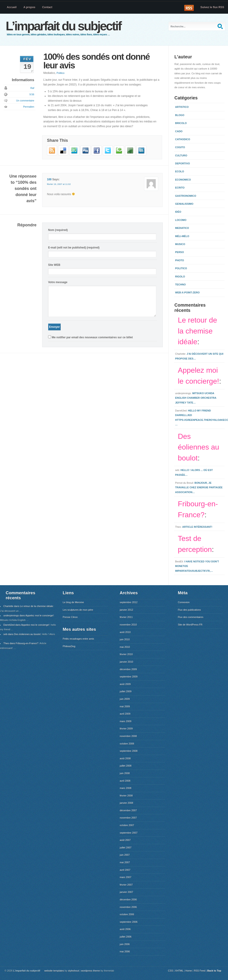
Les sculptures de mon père (78, 610)
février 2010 (126, 654)
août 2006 (125, 929)
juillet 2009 (126, 691)
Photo (180, 260)
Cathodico (183, 139)
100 (49, 179)
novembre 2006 (128, 907)
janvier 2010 (126, 662)
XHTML (179, 971)
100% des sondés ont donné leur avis (96, 61)
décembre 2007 (128, 810)
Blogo (180, 115)
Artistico (182, 107)
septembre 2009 (129, 677)
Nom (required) (58, 230)
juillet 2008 (126, 766)
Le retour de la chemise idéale (197, 331)
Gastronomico (186, 196)
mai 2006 (125, 952)
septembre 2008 (129, 751)
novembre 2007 (128, 818)
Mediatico (182, 228)
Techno (180, 284)
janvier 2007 (126, 892)
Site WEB (54, 265)
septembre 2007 (129, 833)
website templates (54, 971)
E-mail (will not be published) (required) (74, 248)
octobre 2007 (127, 825)
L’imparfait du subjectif (63, 26)
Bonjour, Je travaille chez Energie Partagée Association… (199, 487)
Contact (47, 7)
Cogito (180, 147)
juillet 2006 (126, 937)
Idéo (178, 212)
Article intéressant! (197, 527)
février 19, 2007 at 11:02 (59, 184)
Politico (61, 73)
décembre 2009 (128, 669)
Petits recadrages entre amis (78, 639)
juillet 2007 (126, 848)
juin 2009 (125, 699)
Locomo (181, 220)
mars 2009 (126, 721)
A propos (29, 7)
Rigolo (180, 277)
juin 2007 (125, 855)
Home (189, 971)
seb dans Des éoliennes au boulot (22, 634)
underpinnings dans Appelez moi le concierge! (28, 615)
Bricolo (181, 123)
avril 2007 (125, 870)
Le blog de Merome (73, 602)
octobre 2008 (127, 744)
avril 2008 (125, 781)
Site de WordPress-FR (190, 625)
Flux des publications (189, 610)
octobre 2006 (127, 914)
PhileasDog (69, 646)
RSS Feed (199, 971)
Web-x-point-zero (187, 292)
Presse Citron (70, 617)
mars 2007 (126, 877)
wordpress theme (90, 971)
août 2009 (125, 684)
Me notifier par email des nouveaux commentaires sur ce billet (92, 337)
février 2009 (126, 729)
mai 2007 (125, 862)
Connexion (184, 602)
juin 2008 (125, 773)
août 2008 (125, 758)
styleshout (74, 971)
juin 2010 (125, 639)
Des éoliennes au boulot (198, 447)
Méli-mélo (182, 236)
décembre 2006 (128, 900)
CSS (171, 971)
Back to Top (214, 971)
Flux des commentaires (191, 617)
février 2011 (126, 617)
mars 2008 (126, 788)
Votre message (58, 282)
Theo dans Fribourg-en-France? (21, 643)
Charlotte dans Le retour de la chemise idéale (28, 606)
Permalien (29, 107)
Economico (183, 180)
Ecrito (180, 188)
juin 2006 (125, 944)
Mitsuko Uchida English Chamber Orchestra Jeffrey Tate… (196, 398)
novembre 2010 (128, 625)
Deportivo (183, 163)
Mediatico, (54, 73)
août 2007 (125, 840)
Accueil (12, 7)
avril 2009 (125, 714)
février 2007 (126, 885)
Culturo (181, 155)
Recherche (221, 26)
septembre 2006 (129, 922)
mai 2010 (125, 647)
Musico (180, 244)
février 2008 (126, 796)
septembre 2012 (129, 602)
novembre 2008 (128, 736)
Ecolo (180, 171)
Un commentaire (25, 101)
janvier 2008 (126, 803)
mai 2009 (125, 706)
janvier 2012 (126, 610)
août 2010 (125, 632)
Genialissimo (184, 204)
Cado (179, 131)
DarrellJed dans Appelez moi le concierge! (26, 625)
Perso (180, 252)
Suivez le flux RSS (212, 7)
